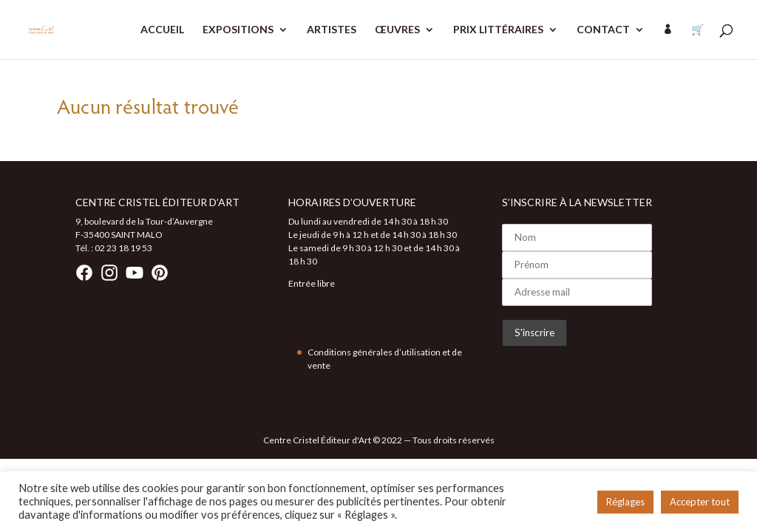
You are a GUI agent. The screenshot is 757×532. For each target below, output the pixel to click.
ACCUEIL (162, 30)
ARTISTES (332, 30)
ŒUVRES (397, 30)
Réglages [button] (625, 502)
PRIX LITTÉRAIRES (498, 30)
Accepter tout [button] (700, 502)
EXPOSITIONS (238, 30)
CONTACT (603, 30)
